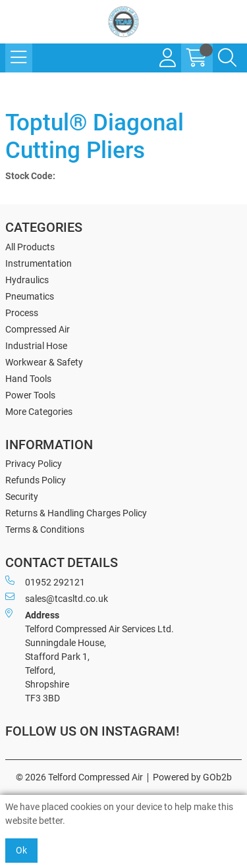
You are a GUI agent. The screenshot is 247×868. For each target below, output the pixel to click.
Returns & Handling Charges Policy (76, 513)
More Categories (39, 412)
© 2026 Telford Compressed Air (79, 777)
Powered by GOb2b (192, 777)
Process (22, 313)
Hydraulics (27, 280)
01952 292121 (45, 582)
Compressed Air (38, 329)
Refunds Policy (36, 480)
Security (22, 497)
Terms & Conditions (45, 529)
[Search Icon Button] (227, 58)
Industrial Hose (36, 346)
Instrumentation (39, 263)
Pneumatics (30, 296)
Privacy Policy (34, 464)
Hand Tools (28, 379)
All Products (30, 247)
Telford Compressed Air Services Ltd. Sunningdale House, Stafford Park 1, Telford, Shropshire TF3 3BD (90, 656)
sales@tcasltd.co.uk (57, 598)
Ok (21, 850)
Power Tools (30, 395)
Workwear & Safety (44, 362)
